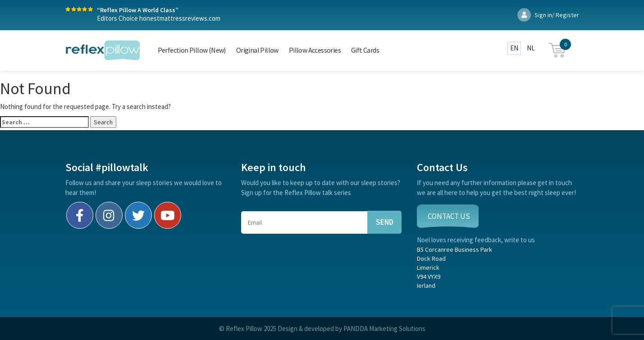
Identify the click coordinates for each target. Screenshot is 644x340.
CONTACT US (449, 216)
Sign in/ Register (548, 15)
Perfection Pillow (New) (192, 50)
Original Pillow (257, 50)
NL (531, 48)
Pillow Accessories (315, 50)
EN (514, 48)
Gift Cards (365, 50)
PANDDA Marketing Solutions (384, 329)
